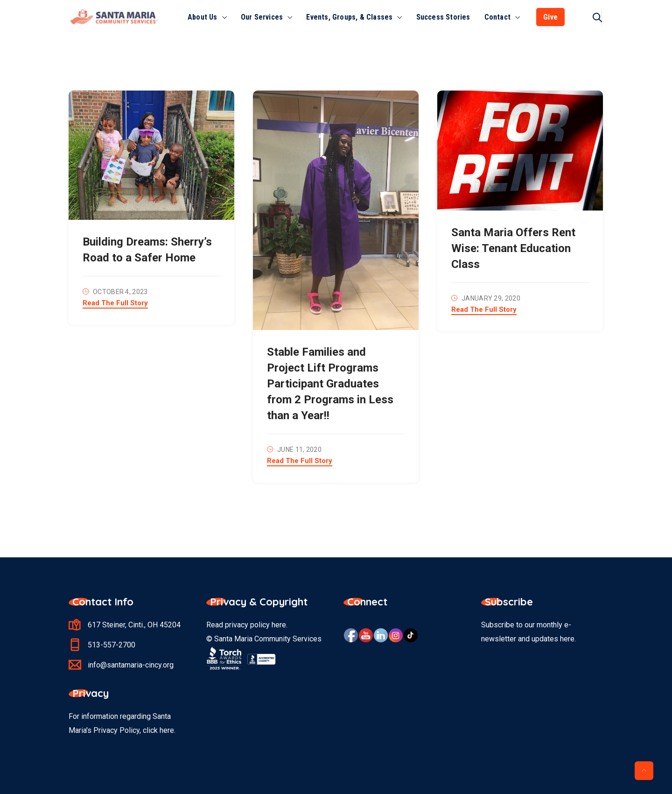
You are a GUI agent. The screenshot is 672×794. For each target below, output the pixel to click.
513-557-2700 (112, 645)
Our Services (262, 17)
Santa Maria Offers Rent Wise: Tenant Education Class (513, 248)
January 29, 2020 (491, 298)
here (279, 625)
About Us (203, 17)
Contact (497, 17)
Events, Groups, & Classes (349, 17)
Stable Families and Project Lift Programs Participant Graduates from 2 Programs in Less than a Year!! (330, 384)
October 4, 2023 (120, 292)
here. (168, 730)
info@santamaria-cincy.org (131, 665)
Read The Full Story (115, 303)
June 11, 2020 (299, 450)
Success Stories (443, 17)
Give (550, 17)
